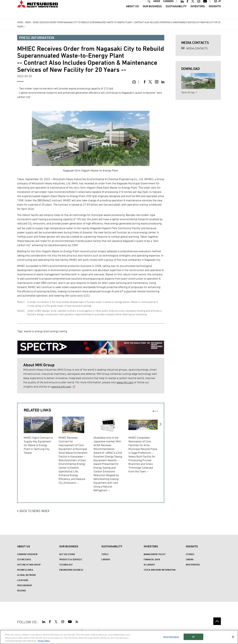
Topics (105, 554)
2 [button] (155, 411)
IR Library (149, 565)
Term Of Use (188, 92)
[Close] (233, 640)
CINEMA (190, 559)
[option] (41, 435)
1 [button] (153, 411)
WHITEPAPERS (193, 565)
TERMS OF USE (38, 631)
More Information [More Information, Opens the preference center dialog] (171, 640)
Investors (198, 12)
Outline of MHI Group (29, 565)
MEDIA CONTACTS (197, 48)
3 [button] (157, 411)
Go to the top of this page (217, 621)
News (28, 22)
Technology (66, 565)
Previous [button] (21, 452)
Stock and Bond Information (160, 570)
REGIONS (22, 590)
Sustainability (176, 12)
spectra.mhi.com (61, 387)
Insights (215, 12)
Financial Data (152, 559)
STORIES (190, 554)
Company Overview (27, 554)
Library (106, 559)
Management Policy (155, 554)
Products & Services (71, 559)
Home (20, 22)
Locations (23, 580)
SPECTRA (92, 631)
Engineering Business (71, 570)
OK (193, 640)
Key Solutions (67, 554)
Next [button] (161, 452)
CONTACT (74, 631)
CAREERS (168, 7)
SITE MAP (22, 631)
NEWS (157, 7)
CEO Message (24, 559)
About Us (132, 12)
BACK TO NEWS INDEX (35, 511)
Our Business (152, 12)
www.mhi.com (125, 382)
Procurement (25, 585)
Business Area (25, 570)
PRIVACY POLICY (58, 631)
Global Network (26, 575)
